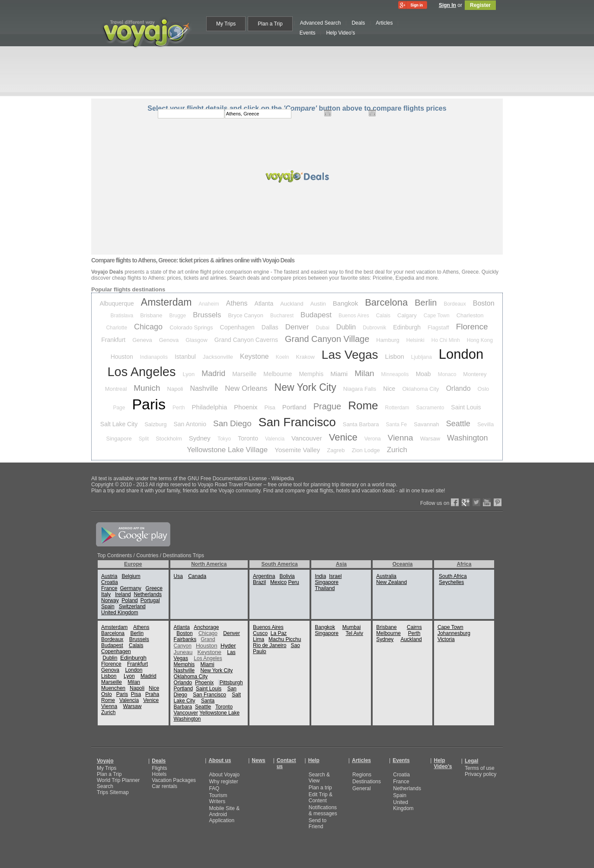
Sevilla (485, 424)
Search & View (319, 778)
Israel (335, 576)
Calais (383, 316)
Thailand (325, 588)
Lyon (188, 374)
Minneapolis (395, 374)
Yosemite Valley (297, 450)
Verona (373, 439)
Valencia (275, 439)
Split (144, 439)
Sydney (200, 438)
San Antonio (190, 424)
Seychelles (451, 582)
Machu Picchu (285, 639)
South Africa (453, 576)
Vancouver (307, 438)
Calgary (407, 315)
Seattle (458, 424)
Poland (129, 600)
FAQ (214, 788)
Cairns (414, 627)
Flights (159, 768)
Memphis (311, 374)
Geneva (142, 340)
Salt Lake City (119, 424)
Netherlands (148, 594)
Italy (106, 594)
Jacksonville (218, 357)
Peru (293, 582)
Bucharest (282, 316)
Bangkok (345, 303)
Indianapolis (154, 357)
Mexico (278, 582)
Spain (108, 606)
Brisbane (151, 315)
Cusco (260, 633)
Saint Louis (466, 407)
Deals (159, 761)
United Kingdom (120, 613)
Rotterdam (397, 408)
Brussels (207, 315)
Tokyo (224, 439)
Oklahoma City (420, 389)
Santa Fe (397, 424)
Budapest (316, 315)
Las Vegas (350, 355)
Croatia (110, 582)
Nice (389, 389)
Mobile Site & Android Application (224, 814)
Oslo (484, 389)
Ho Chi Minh (446, 340)
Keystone (254, 356)
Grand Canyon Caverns (246, 340)
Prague (327, 406)
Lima (259, 639)
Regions (362, 775)
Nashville (204, 388)
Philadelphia (210, 407)
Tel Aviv (354, 633)
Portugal (150, 600)
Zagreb (336, 450)
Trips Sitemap (113, 792)
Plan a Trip (109, 774)
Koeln (283, 357)
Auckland (292, 304)
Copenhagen (237, 327)
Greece (154, 588)
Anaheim (209, 304)
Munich (147, 388)
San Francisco (297, 422)
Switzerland (132, 606)
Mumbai (352, 627)
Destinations (367, 782)
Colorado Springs (191, 327)
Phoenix (246, 407)
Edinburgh (407, 327)
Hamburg (388, 340)
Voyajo (105, 761)
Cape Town (437, 316)
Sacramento (430, 408)
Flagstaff (438, 327)
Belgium (131, 576)
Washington (467, 438)
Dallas (270, 327)
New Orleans (246, 388)
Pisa (270, 407)
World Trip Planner (118, 780)
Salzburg (155, 424)
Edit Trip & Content (321, 798)
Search (105, 786)
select (419, 114)
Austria (109, 576)
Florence (472, 327)
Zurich (397, 450)
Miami (339, 374)
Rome (363, 405)
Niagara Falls (360, 389)
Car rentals (164, 786)
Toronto (248, 438)
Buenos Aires (354, 316)
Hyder (228, 646)
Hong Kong (480, 340)
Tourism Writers (218, 798)
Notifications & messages (323, 811)
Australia (386, 576)
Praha (152, 694)
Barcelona (386, 302)
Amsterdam (166, 302)
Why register (223, 782)
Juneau (183, 652)
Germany (130, 588)
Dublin (346, 327)
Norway (110, 600)
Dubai (322, 328)
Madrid (213, 373)
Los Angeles (141, 372)
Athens (237, 303)
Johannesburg (454, 633)
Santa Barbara (361, 424)
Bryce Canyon (246, 315)
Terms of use (480, 768)
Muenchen (113, 688)
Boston (484, 303)
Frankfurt (113, 340)
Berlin (426, 303)
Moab (423, 374)
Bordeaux (455, 304)
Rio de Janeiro (270, 645)
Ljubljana (422, 357)
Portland (294, 407)
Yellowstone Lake (219, 713)
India (320, 576)
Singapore (119, 439)
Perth (179, 408)
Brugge (178, 316)
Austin (318, 304)
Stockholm (169, 439)
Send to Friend (318, 823)
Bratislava (122, 316)
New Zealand (391, 582)
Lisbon (395, 356)
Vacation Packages (174, 780)
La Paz (279, 633)
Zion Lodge (366, 450)
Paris (148, 404)
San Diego (232, 423)
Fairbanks (185, 639)
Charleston (470, 315)
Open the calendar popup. (328, 113)
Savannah (426, 424)
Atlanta (264, 303)
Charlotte (117, 328)
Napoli (175, 389)
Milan (364, 373)
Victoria (446, 639)
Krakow (305, 357)
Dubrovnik (374, 328)
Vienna (401, 438)
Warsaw (430, 439)
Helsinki (415, 340)
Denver (297, 327)
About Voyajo (224, 775)
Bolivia (287, 576)
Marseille (244, 374)
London (461, 354)
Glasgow (196, 340)
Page (119, 408)
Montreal (116, 389)
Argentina (264, 576)
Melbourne (278, 374)
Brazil (259, 582)
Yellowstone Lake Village (227, 450)
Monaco (447, 374)
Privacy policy (481, 774)
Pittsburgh (231, 683)
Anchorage (206, 627)
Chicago (148, 327)
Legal (471, 761)
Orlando (458, 388)
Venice (343, 437)
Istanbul (185, 357)
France (109, 588)
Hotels (159, 774)
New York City (305, 387)
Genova (169, 340)
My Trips (107, 768)
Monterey (475, 374)
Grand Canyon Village (327, 339)
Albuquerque (117, 303)
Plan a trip (320, 788)
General (362, 788)
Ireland (123, 594)
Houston (122, 357)
